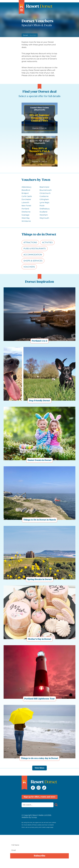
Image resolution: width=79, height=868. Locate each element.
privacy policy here (41, 865)
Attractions (30, 243)
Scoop (34, 817)
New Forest (26, 206)
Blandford (26, 190)
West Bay (26, 218)
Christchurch (45, 193)
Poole (42, 206)
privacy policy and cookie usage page (42, 827)
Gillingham (44, 199)
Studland (43, 212)
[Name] (39, 845)
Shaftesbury (45, 209)
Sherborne (26, 212)
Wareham (44, 215)
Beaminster (44, 187)
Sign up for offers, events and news (39, 797)
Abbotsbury (26, 187)
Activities (47, 243)
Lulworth (25, 203)
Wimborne (26, 221)
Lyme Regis (44, 203)
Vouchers (29, 267)
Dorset (25, 35)
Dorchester (26, 199)
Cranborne (44, 196)
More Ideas (39, 768)
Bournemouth (46, 190)
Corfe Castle (27, 196)
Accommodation (33, 255)
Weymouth (44, 218)
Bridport (25, 193)
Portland (25, 209)
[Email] (39, 850)
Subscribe (40, 856)
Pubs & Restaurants (35, 249)
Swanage (25, 215)
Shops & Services (33, 261)
